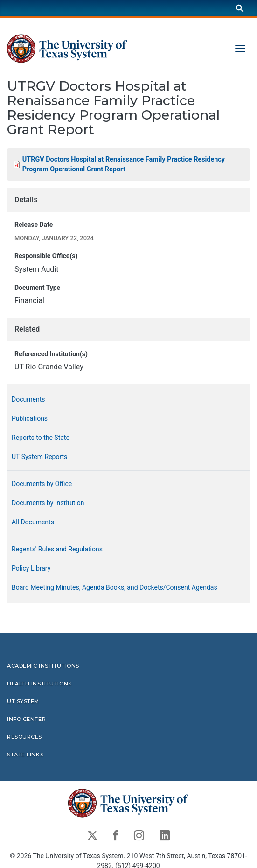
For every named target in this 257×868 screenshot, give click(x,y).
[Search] (240, 8)
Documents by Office (42, 483)
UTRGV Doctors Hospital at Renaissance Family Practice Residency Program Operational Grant (124, 164)
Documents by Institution (48, 502)
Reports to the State (41, 437)
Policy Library (31, 568)
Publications (30, 418)
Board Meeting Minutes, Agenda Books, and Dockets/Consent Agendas (115, 587)
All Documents (33, 522)
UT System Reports (39, 456)
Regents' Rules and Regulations (57, 549)
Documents (28, 399)
